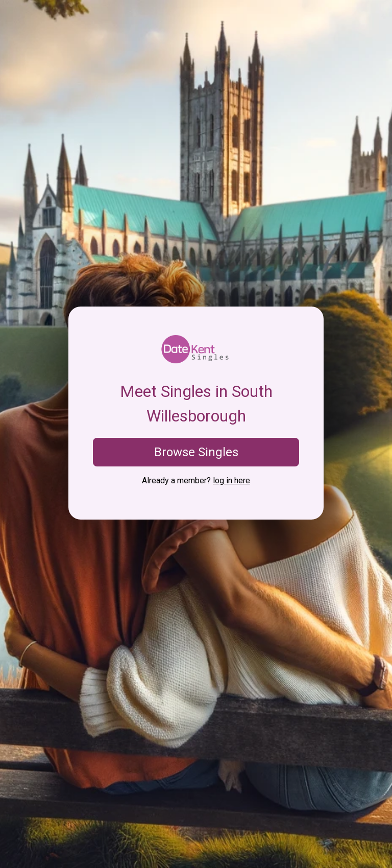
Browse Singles (196, 452)
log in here (231, 480)
